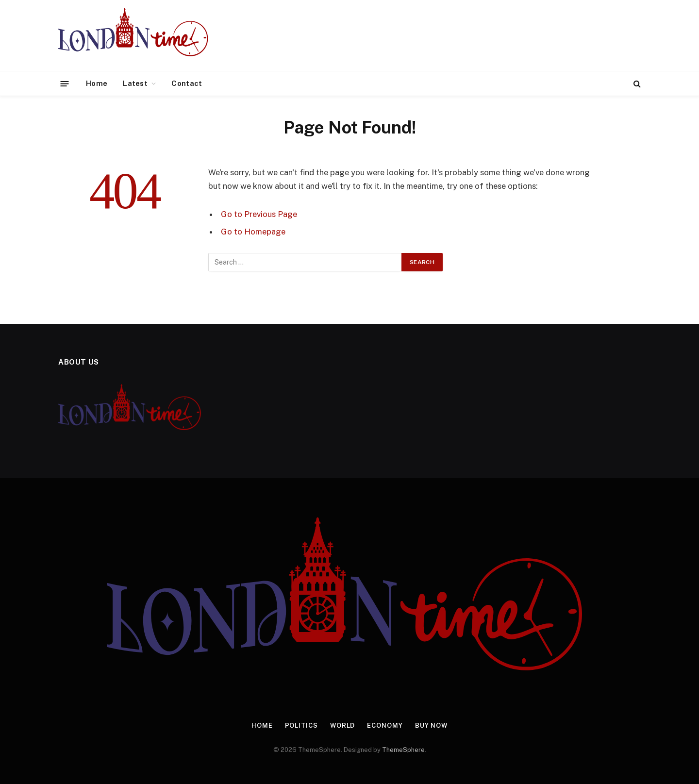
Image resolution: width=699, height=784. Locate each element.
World (342, 726)
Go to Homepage (253, 232)
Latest (135, 83)
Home (97, 83)
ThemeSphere (403, 750)
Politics (301, 726)
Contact (187, 83)
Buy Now (432, 726)
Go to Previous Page (259, 214)
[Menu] (65, 83)
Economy (385, 726)
